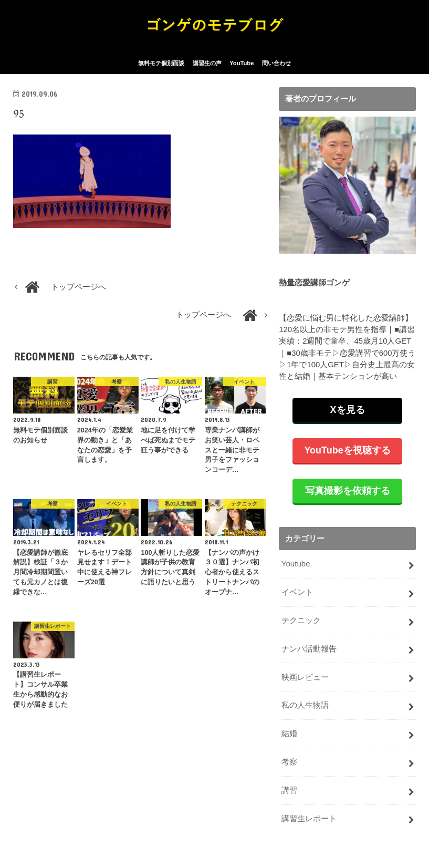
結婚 (289, 734)
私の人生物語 (305, 706)
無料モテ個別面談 (161, 67)
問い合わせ (276, 67)
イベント (297, 595)
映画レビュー (305, 679)
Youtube (296, 567)
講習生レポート (309, 818)
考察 (289, 762)
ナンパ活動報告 (309, 651)
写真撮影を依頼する (348, 494)
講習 (289, 790)
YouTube (242, 67)
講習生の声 (207, 67)
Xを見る (348, 414)
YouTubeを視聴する (347, 454)
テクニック (301, 623)
